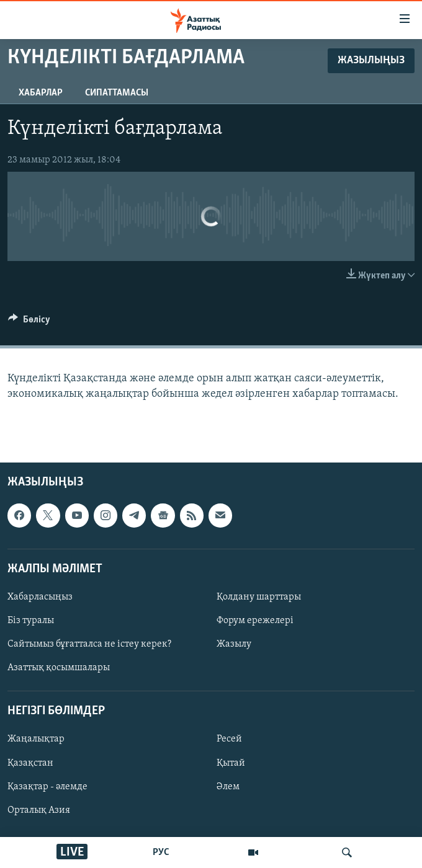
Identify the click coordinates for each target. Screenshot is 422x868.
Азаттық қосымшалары (59, 668)
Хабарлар (41, 93)
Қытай (231, 763)
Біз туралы (31, 621)
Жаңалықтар (36, 740)
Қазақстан (30, 763)
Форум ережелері (255, 621)
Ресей (229, 740)
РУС (161, 852)
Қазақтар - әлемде (47, 787)
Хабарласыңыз (40, 597)
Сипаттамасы (117, 93)
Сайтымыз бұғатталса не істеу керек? (89, 644)
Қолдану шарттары (259, 597)
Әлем (228, 787)
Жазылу (234, 644)
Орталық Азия (39, 810)
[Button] (29, 322)
